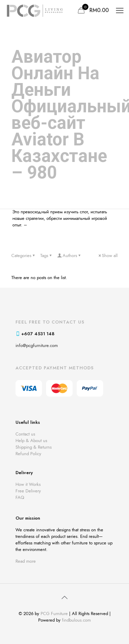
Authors (69, 255)
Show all (107, 255)
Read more (26, 561)
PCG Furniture (54, 614)
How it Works (28, 484)
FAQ (20, 497)
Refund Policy (28, 454)
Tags (46, 255)
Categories (24, 255)
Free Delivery (28, 491)
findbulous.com (76, 620)
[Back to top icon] (65, 598)
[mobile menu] (120, 10)
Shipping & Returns (34, 447)
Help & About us (31, 441)
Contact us (25, 434)
